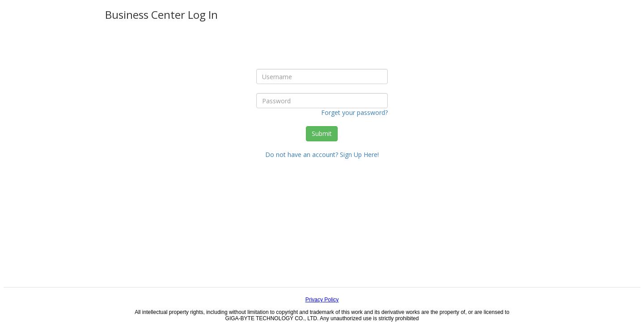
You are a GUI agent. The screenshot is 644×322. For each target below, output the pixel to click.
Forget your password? (354, 112)
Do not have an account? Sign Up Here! (322, 155)
